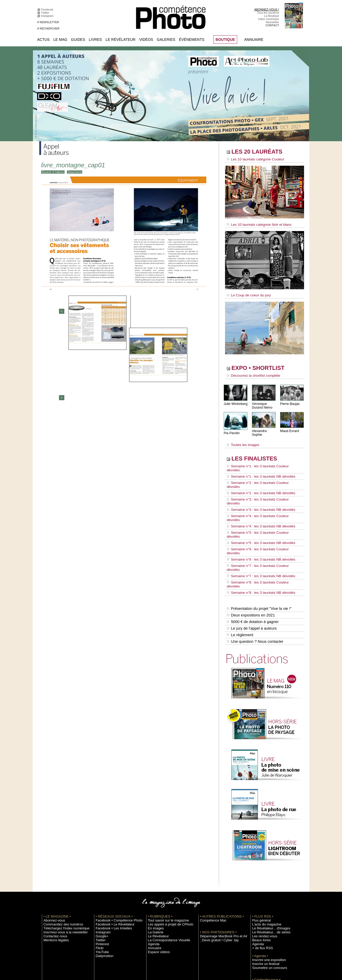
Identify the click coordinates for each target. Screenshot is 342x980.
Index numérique (269, 19)
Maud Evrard (289, 428)
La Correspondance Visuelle (165, 875)
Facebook (48, 9)
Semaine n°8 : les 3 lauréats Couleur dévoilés (261, 530)
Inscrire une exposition (266, 895)
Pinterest (101, 879)
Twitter (46, 13)
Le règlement (240, 572)
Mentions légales (54, 875)
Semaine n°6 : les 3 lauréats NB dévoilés (258, 515)
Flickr (99, 883)
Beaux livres (260, 875)
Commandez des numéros (60, 860)
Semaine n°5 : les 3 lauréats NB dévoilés (258, 505)
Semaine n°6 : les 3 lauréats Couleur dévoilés (261, 510)
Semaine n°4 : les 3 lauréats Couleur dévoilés (261, 490)
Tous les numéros (268, 13)
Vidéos (146, 40)
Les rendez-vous (263, 871)
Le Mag (60, 40)
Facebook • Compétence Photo (115, 856)
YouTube (101, 887)
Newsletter (272, 22)
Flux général (260, 856)
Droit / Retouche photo (266, 931)
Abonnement (260, 923)
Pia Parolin (231, 429)
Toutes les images (241, 439)
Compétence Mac (211, 856)
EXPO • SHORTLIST (264, 366)
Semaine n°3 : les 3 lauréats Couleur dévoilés (261, 480)
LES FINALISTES (259, 452)
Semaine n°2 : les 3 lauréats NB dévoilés (258, 475)
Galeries (166, 40)
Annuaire (254, 40)
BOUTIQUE (225, 40)
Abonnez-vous (52, 856)
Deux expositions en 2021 (250, 555)
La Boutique (272, 16)
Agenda (153, 879)
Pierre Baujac (290, 400)
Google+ (101, 871)
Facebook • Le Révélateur (112, 860)
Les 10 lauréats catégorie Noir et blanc (256, 223)
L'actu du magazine (264, 860)
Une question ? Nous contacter (254, 577)
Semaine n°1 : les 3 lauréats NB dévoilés (258, 465)
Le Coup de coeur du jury (247, 293)
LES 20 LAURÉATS (263, 152)
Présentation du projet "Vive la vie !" (258, 550)
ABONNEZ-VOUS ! (267, 9)
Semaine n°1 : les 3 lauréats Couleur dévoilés (261, 460)
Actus (43, 40)
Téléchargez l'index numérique (63, 864)
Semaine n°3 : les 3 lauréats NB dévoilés (258, 485)
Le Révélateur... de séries (268, 868)
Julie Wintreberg (235, 400)
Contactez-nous (53, 871)
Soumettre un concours (267, 903)
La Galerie (154, 868)
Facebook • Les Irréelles (111, 864)
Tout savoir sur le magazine (165, 856)
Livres (95, 40)
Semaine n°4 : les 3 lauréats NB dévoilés (258, 495)
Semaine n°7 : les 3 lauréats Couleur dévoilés (261, 520)
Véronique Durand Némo (262, 402)
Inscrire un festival (263, 899)
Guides (78, 40)
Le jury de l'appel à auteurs (251, 566)
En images (154, 864)
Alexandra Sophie (264, 428)
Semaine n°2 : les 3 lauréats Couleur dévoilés (261, 470)
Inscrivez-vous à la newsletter (62, 868)
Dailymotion (103, 891)
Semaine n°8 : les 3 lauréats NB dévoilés (258, 535)
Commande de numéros (267, 919)
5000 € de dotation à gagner (252, 561)
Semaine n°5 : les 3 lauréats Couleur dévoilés (261, 500)
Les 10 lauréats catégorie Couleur (253, 159)
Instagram (48, 16)
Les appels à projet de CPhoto (167, 860)
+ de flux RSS (261, 883)
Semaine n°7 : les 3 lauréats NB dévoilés (258, 525)
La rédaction (260, 927)
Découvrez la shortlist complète (251, 373)
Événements (192, 40)
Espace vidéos (157, 887)
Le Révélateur (121, 40)
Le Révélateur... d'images (268, 864)
